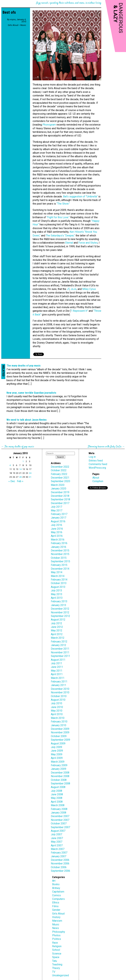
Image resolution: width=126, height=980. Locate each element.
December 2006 (60, 860)
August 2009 (58, 743)
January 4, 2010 (21, 20)
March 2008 (58, 805)
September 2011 (60, 656)
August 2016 (58, 521)
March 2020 (58, 485)
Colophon (98, 481)
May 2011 (57, 671)
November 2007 (60, 820)
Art (54, 881)
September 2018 (60, 499)
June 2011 (57, 667)
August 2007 (58, 831)
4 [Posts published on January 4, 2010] (10, 465)
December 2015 (60, 550)
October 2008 (59, 780)
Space (56, 957)
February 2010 (59, 722)
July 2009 (56, 747)
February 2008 (59, 809)
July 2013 (56, 590)
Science (57, 954)
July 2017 (56, 507)
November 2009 (60, 732)
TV (54, 972)
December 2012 (60, 609)
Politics (57, 939)
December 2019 (60, 492)
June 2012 (57, 627)
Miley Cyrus (89, 289)
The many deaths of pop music (24, 366)
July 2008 (56, 791)
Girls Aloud (13, 25)
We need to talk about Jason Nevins (27, 420)
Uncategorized (60, 975)
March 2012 (58, 638)
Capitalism (58, 892)
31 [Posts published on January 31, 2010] (30, 477)
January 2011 (59, 685)
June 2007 (57, 838)
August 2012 (58, 620)
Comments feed (98, 464)
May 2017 (57, 510)
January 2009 (59, 769)
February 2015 (59, 565)
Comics (56, 895)
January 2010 (59, 725)
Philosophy (59, 932)
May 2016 (57, 532)
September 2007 (60, 827)
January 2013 (59, 605)
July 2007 (56, 834)
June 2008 (57, 794)
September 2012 (60, 616)
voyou (13, 19)
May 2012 (57, 630)
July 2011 (56, 663)
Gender (56, 910)
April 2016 (57, 536)
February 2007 (59, 853)
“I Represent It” (79, 311)
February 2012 (59, 642)
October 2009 (59, 736)
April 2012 (57, 634)
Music (23, 25)
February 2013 (59, 601)
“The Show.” (63, 204)
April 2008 (57, 802)
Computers (58, 899)
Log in (92, 457)
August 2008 (58, 787)
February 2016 (59, 543)
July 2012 (56, 623)
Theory (56, 968)
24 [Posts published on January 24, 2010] (30, 473)
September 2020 (60, 481)
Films (55, 906)
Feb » (20, 481)
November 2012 (60, 612)
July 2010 (56, 703)
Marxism (57, 921)
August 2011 (58, 660)
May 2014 (57, 572)
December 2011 (60, 649)
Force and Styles (88, 243)
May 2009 (57, 754)
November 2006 (60, 863)
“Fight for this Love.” (58, 217)
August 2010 (58, 700)
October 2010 (59, 696)
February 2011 (59, 682)
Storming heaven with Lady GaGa (105, 447)
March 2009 (58, 762)
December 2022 (60, 467)
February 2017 (59, 514)
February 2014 (59, 580)
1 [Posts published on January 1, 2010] (23, 461)
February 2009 (59, 765)
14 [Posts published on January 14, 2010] (20, 469)
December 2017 (60, 503)
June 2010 (57, 707)
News (56, 928)
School (56, 950)
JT (68, 289)
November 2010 (60, 692)
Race (55, 943)
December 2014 (60, 569)
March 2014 (58, 576)
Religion (57, 946)
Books (56, 884)
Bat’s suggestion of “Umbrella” (80, 197)
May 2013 (57, 594)
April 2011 (57, 674)
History (56, 917)
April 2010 (57, 714)
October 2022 (59, 470)
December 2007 (60, 816)
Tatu (55, 961)
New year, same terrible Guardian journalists (31, 393)
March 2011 (58, 678)
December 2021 (60, 478)
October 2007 (59, 823)
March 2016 (58, 540)
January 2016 (59, 547)
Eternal (69, 243)
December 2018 (60, 496)
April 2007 (57, 845)
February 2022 (59, 474)
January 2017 (59, 518)
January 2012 (59, 645)
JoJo (74, 289)
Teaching (57, 964)
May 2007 (57, 842)
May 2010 (57, 711)
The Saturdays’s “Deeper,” (60, 236)
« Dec (12, 481)
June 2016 (57, 529)
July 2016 (56, 525)
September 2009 (60, 740)
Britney (56, 888)
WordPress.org (97, 468)
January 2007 (59, 856)
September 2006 (60, 871)
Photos (56, 935)
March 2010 (58, 718)
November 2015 (60, 554)
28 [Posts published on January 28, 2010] (20, 477)
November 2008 (60, 776)
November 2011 (60, 652)
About (96, 478)
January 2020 (59, 489)
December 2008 (60, 773)
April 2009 (57, 758)
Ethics (56, 903)
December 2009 (60, 729)
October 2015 (59, 558)
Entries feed (96, 461)
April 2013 (57, 598)
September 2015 (60, 561)
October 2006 (59, 867)
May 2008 (57, 798)
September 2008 (60, 783)
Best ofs (9, 12)
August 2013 (58, 587)
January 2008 (59, 813)
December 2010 (60, 689)
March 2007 (58, 849)
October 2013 (59, 583)
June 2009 (57, 751)
